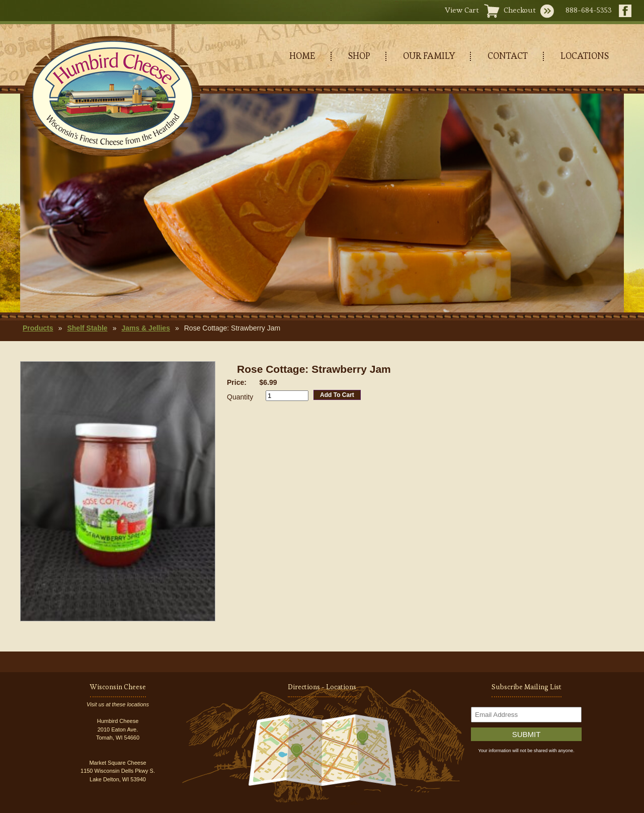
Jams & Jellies (146, 328)
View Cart (462, 10)
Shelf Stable (87, 328)
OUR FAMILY (429, 56)
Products (38, 328)
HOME (302, 56)
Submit (527, 734)
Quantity (240, 397)
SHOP (359, 56)
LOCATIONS (585, 56)
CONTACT (508, 56)
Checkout (520, 10)
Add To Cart (337, 395)
